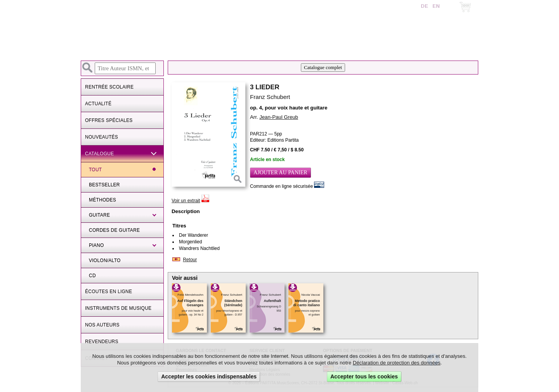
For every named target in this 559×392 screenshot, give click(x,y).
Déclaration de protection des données (397, 363)
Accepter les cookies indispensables (209, 376)
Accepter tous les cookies (364, 376)
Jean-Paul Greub (279, 117)
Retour (190, 260)
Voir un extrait (186, 201)
